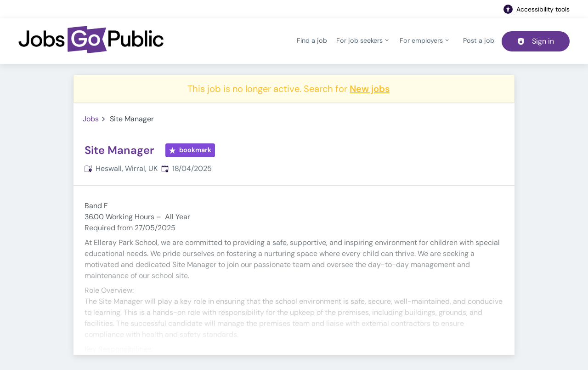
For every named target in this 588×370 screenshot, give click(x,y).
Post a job (479, 40)
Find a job (312, 40)
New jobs (370, 89)
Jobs (91, 119)
